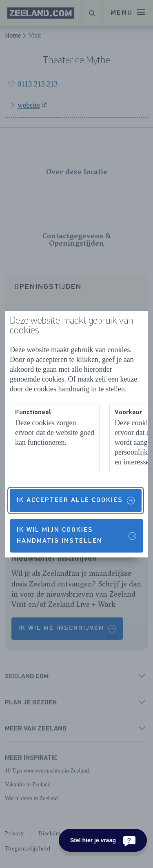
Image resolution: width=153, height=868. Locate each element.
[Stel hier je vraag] (103, 840)
